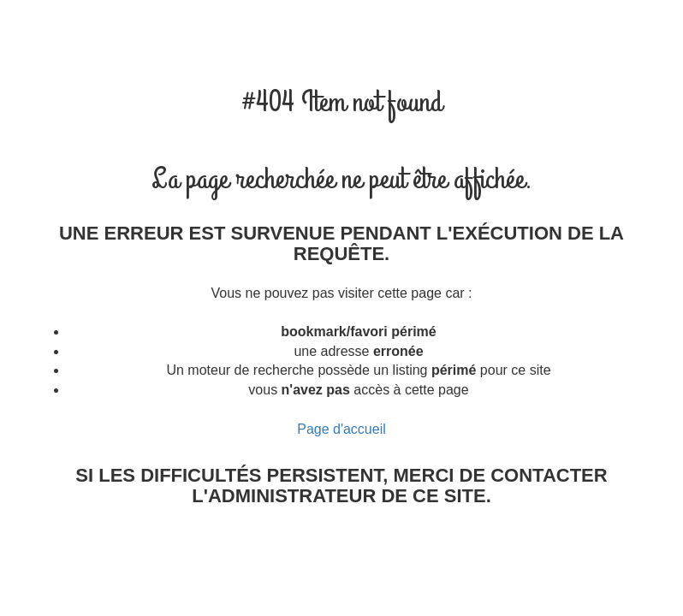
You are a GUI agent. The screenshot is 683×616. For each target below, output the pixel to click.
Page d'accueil (341, 429)
